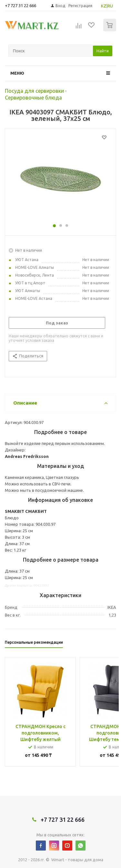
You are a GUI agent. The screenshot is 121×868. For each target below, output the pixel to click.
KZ (104, 6)
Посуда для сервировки (34, 91)
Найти (103, 51)
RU (110, 6)
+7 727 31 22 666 (20, 5)
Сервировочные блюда (33, 98)
